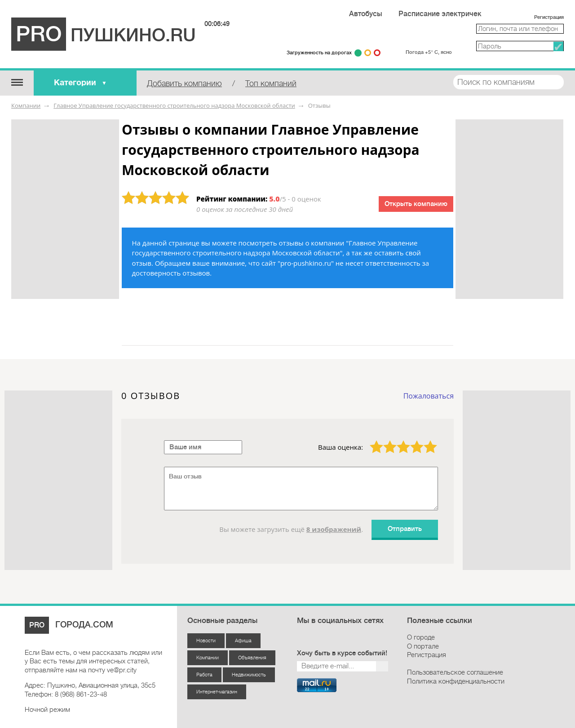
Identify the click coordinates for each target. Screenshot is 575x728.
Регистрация (549, 17)
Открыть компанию (416, 204)
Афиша (243, 641)
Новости (206, 641)
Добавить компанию (184, 83)
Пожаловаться (429, 396)
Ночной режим (47, 710)
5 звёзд (425, 440)
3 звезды (398, 440)
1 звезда (371, 440)
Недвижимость (249, 675)
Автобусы (366, 14)
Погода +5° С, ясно (429, 52)
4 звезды (411, 440)
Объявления (252, 658)
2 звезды (385, 440)
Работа (204, 675)
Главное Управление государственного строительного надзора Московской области (174, 105)
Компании (26, 105)
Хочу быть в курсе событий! (342, 653)
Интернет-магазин (217, 692)
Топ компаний (271, 83)
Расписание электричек (440, 14)
